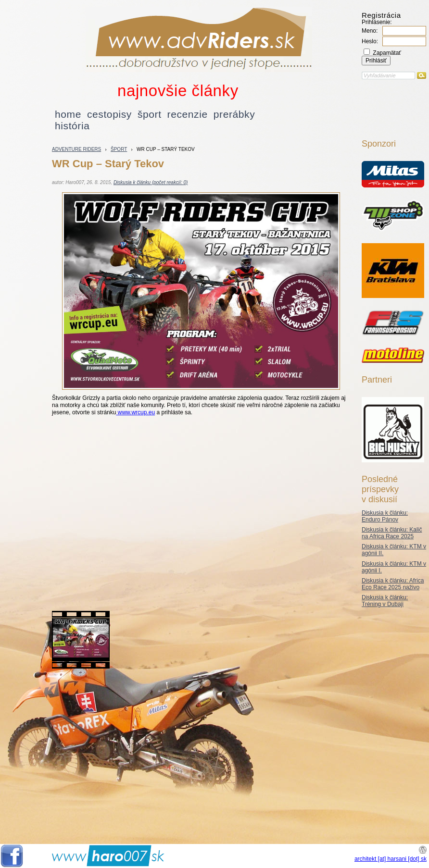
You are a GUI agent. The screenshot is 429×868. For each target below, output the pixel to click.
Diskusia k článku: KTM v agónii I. (394, 567)
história (72, 126)
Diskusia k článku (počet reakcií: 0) (151, 182)
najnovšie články (178, 91)
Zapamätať (382, 53)
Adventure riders (76, 149)
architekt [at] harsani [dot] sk (391, 859)
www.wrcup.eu (135, 412)
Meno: (370, 31)
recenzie (188, 114)
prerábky (234, 114)
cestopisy (109, 114)
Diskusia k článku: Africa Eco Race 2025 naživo (393, 584)
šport (150, 114)
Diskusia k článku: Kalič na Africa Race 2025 (392, 533)
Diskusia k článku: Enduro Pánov (385, 516)
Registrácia (381, 15)
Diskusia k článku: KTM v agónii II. (394, 550)
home (68, 114)
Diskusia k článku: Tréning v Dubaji (385, 601)
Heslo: (370, 41)
